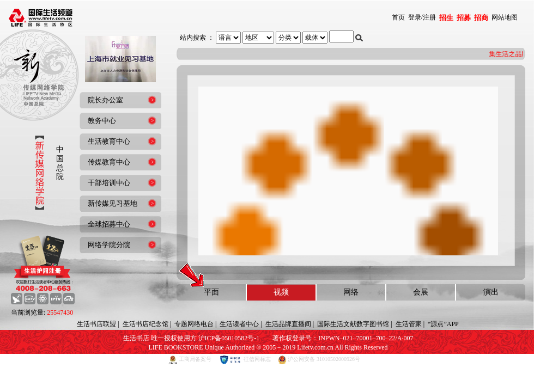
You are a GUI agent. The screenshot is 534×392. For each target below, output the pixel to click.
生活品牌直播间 (288, 324)
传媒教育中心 (109, 162)
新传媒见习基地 (113, 203)
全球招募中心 (109, 224)
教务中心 (102, 121)
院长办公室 (105, 100)
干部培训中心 (109, 183)
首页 (398, 17)
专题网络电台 (194, 324)
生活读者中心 (239, 324)
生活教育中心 (109, 141)
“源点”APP (443, 324)
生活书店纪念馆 (145, 324)
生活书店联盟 (96, 324)
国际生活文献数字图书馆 (353, 324)
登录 (415, 17)
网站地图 (505, 17)
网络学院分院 (109, 245)
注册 (429, 17)
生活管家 (409, 324)
